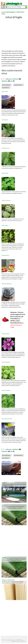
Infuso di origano (6, 390)
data (11, 81)
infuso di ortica (6, 148)
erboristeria (20, 12)
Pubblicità (23, 641)
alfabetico (5, 81)
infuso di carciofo (6, 200)
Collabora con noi (16, 641)
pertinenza (16, 79)
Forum (8, 7)
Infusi (3, 14)
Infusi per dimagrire (7, 284)
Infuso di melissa (6, 362)
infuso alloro (5, 120)
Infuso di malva (6, 334)
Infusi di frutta (5, 255)
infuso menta (5, 173)
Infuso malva (5, 91)
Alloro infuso (5, 225)
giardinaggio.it (11, 12)
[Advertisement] (14, 34)
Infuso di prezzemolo (7, 419)
